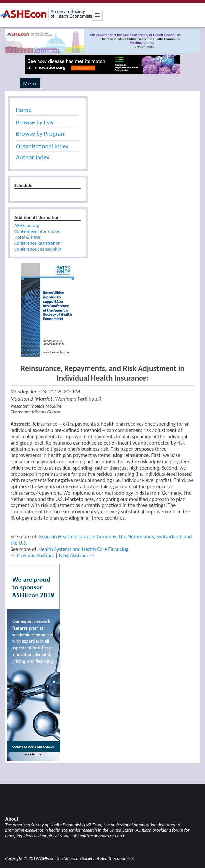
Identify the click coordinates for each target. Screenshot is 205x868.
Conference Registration (38, 243)
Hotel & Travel (28, 237)
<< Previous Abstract (32, 555)
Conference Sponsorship (38, 249)
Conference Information (37, 231)
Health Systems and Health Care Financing (84, 549)
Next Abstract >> (77, 555)
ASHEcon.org (27, 225)
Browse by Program (41, 134)
